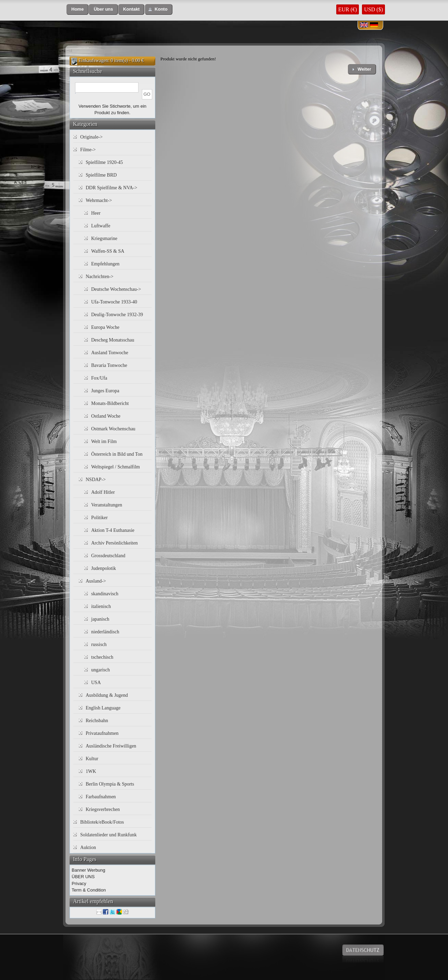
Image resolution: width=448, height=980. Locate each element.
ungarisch (100, 670)
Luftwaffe (101, 226)
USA (96, 683)
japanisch (100, 619)
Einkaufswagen (93, 61)
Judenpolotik (104, 568)
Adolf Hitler (103, 492)
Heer (96, 213)
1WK (91, 771)
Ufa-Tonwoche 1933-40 (114, 302)
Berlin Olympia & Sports (110, 784)
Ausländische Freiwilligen (111, 746)
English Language (103, 708)
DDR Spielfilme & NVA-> (111, 188)
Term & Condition (89, 890)
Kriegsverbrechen (103, 809)
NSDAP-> (96, 480)
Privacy (79, 883)
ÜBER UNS (83, 877)
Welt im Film (104, 441)
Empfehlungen (105, 264)
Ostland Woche (106, 416)
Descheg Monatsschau (113, 340)
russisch (99, 644)
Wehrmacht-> (99, 200)
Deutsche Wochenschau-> (116, 289)
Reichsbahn (97, 721)
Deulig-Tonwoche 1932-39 (117, 315)
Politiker (99, 518)
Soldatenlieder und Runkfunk (108, 835)
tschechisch (102, 657)
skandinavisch (105, 594)
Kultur (92, 759)
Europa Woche (105, 327)
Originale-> (91, 137)
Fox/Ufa (99, 378)
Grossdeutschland (108, 556)
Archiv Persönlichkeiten (114, 543)
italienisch (101, 606)
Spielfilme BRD (101, 175)
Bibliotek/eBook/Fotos (102, 822)
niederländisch (105, 632)
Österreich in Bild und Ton (117, 454)
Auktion (88, 847)
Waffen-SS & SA (108, 251)
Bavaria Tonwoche (109, 365)
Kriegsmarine (104, 238)
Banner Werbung (88, 870)
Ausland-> (96, 581)
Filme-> (88, 150)
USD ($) (373, 9)
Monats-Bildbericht (110, 403)
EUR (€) (348, 9)
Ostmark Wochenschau (113, 429)
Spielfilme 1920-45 (104, 162)
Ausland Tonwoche (110, 353)
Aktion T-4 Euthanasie (113, 530)
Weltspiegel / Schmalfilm (116, 467)
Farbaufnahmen (101, 797)
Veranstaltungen (107, 505)
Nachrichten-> (100, 277)
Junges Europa (105, 391)
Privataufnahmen (102, 733)
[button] (77, 9)
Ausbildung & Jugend (107, 695)
